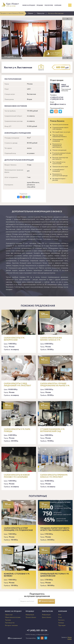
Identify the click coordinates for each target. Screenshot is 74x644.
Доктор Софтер (70, 638)
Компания (58, 5)
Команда (61, 623)
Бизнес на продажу (29, 5)
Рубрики (30, 13)
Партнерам (62, 625)
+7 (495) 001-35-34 (57, 99)
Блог (60, 615)
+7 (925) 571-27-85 (57, 97)
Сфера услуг (41, 13)
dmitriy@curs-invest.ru (58, 104)
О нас (60, 617)
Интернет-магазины (11, 625)
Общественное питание (13, 617)
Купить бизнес (47, 617)
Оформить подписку (46, 601)
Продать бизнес (31, 617)
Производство (10, 623)
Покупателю (49, 5)
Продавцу (40, 5)
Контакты (61, 620)
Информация (30, 615)
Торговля (8, 620)
